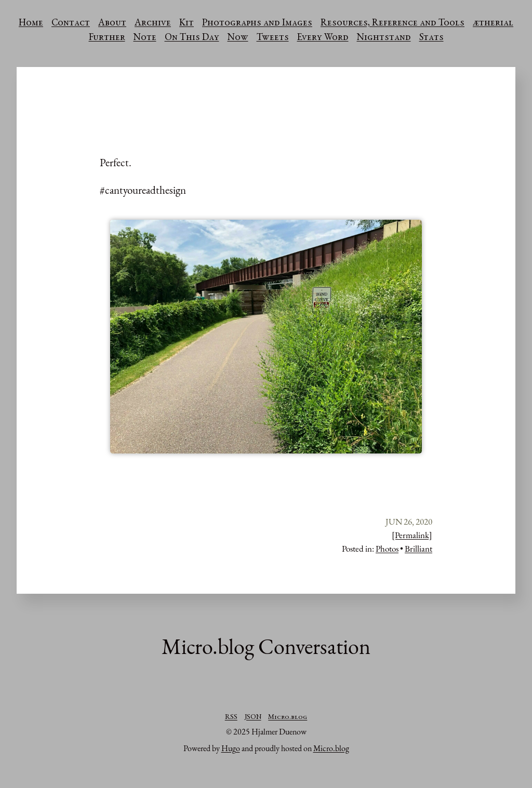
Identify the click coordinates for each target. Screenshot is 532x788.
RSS (231, 717)
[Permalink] (412, 535)
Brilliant (418, 549)
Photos (387, 549)
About (112, 23)
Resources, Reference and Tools (393, 23)
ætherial (493, 23)
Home (31, 23)
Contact (71, 23)
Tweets (273, 38)
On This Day (192, 38)
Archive (153, 23)
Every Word (323, 38)
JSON (253, 717)
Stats (431, 38)
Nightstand (384, 38)
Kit (187, 23)
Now (238, 38)
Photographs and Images (257, 23)
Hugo (231, 748)
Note (145, 38)
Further (107, 38)
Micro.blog (288, 717)
